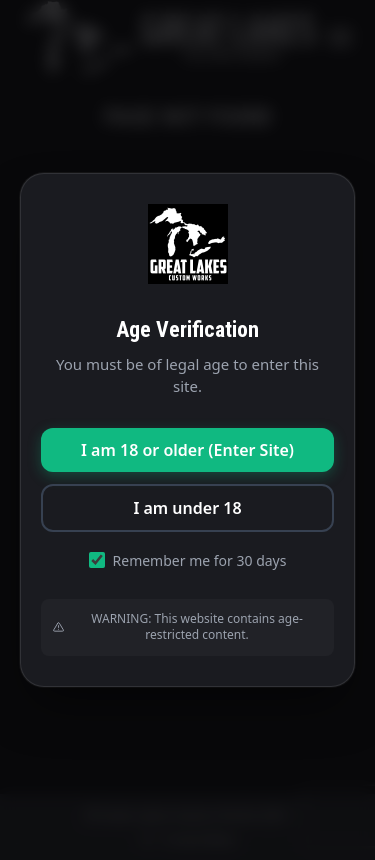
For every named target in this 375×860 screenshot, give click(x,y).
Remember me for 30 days (188, 560)
